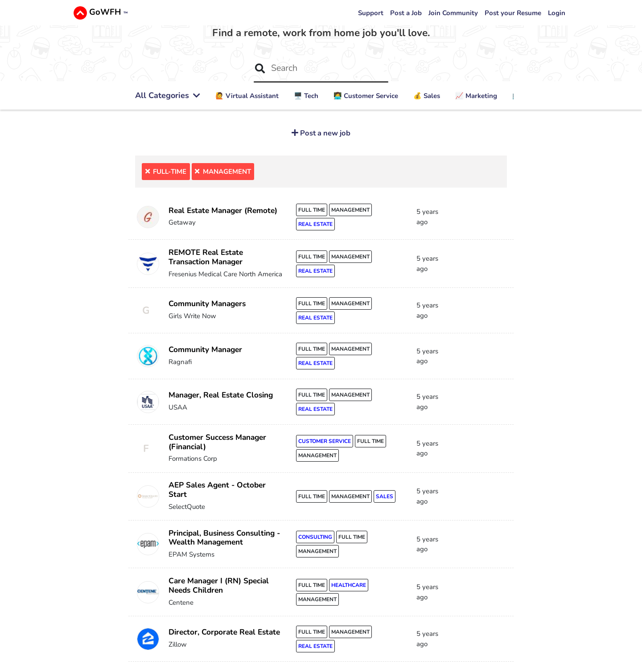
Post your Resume (513, 13)
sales (385, 496)
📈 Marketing (476, 96)
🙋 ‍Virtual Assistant (247, 96)
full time (312, 210)
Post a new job (324, 133)
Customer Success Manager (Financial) (217, 442)
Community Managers (207, 304)
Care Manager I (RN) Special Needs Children (219, 586)
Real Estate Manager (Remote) (223, 211)
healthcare (349, 585)
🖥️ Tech (306, 96)
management (350, 210)
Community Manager (205, 350)
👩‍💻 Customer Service (366, 96)
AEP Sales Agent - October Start (217, 490)
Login (557, 13)
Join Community (453, 13)
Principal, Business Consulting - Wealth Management (224, 538)
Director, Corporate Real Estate (224, 632)
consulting (315, 537)
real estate (315, 224)
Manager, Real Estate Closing (221, 395)
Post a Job (406, 13)
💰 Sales (427, 96)
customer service (325, 441)
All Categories (168, 95)
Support (371, 13)
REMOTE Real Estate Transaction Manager (206, 257)
